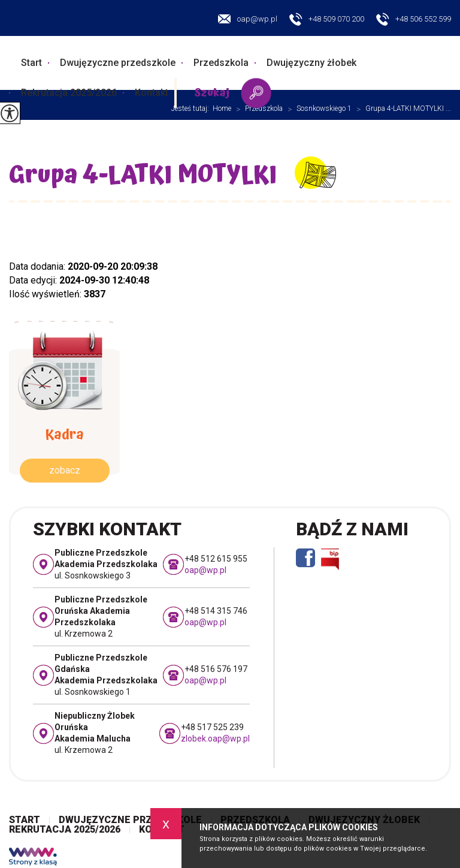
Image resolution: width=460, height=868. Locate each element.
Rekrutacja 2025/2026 (69, 93)
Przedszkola (221, 63)
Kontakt (152, 93)
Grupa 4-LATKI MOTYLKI (143, 175)
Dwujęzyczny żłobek (311, 63)
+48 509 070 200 (327, 20)
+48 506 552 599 (414, 20)
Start (31, 63)
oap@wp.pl (248, 19)
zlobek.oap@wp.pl (215, 739)
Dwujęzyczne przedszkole (118, 63)
